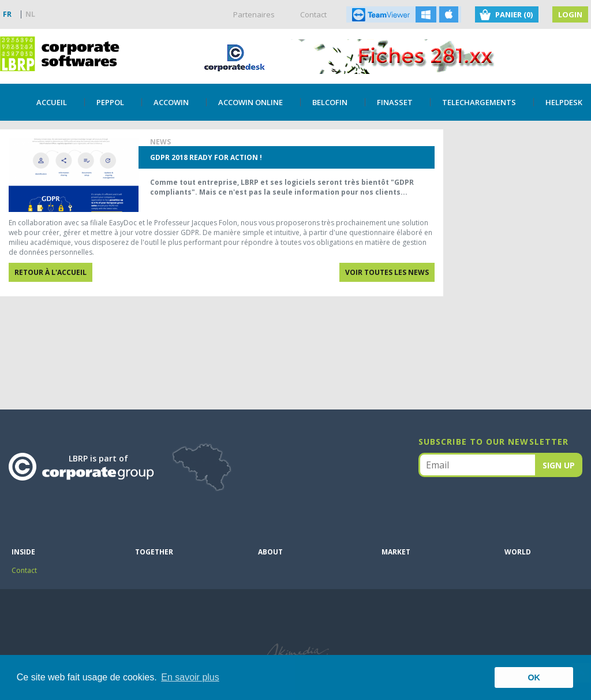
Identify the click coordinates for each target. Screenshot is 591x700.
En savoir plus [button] (190, 677)
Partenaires (254, 14)
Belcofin (330, 102)
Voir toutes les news (387, 272)
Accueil (52, 102)
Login (570, 14)
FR (7, 14)
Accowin (171, 102)
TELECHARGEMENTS (479, 102)
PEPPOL (110, 102)
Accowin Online (250, 102)
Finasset (395, 102)
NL (30, 14)
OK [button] (534, 677)
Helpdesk (564, 102)
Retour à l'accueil (51, 272)
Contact (313, 14)
